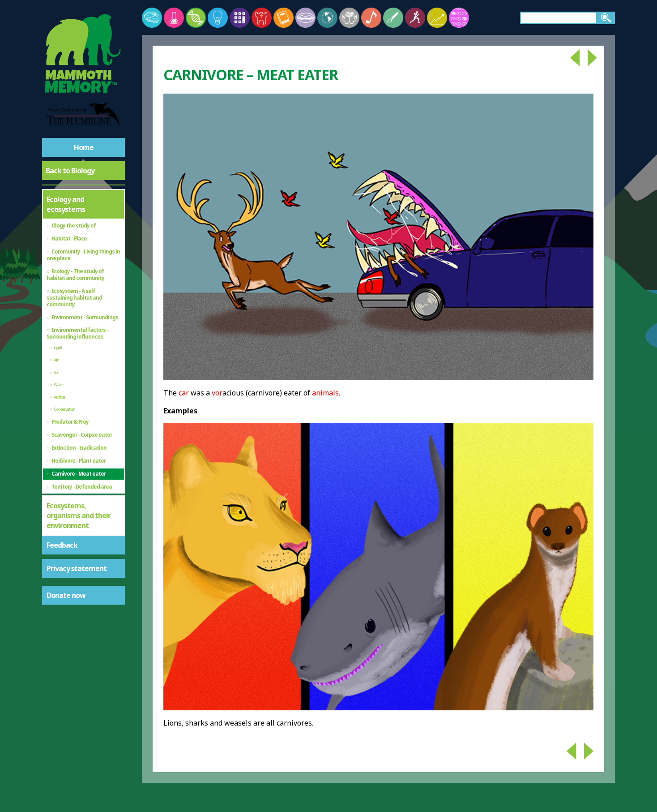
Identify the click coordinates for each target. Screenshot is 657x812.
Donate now (66, 595)
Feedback (62, 545)
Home (84, 147)
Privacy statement (77, 568)
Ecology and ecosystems (66, 204)
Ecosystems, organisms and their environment (79, 516)
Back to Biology (70, 171)
